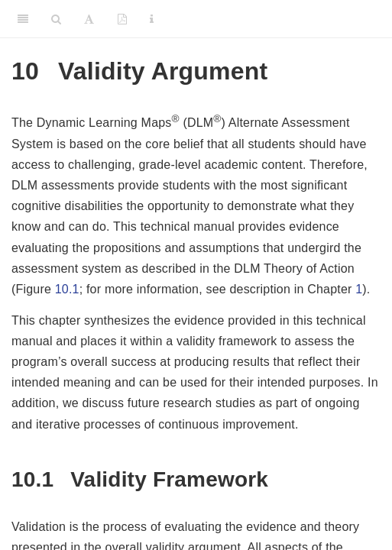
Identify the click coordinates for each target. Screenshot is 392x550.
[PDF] (122, 19)
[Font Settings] (89, 19)
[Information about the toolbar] (152, 19)
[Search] (56, 19)
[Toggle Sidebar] (23, 19)
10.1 (67, 289)
